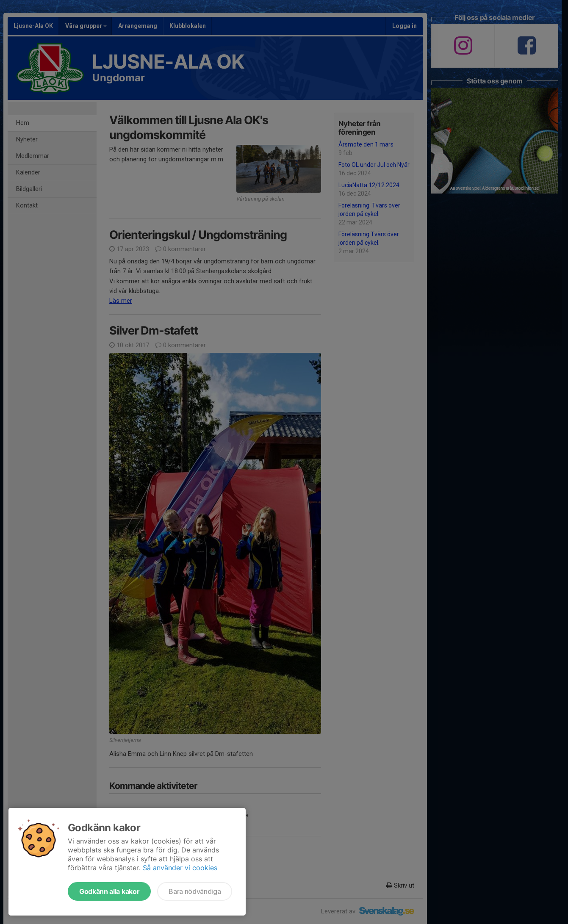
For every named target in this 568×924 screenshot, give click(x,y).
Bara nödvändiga (195, 891)
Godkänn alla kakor (109, 891)
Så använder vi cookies (180, 868)
